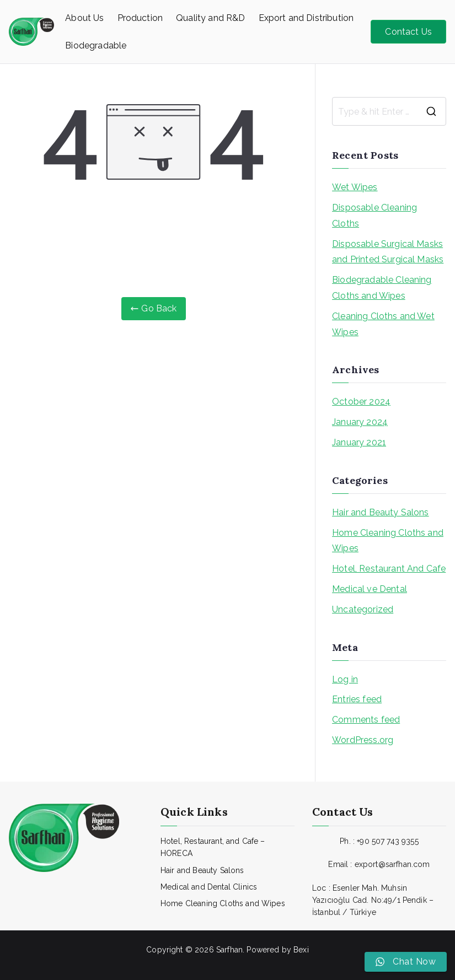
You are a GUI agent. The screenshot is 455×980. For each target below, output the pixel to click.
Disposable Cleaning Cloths (374, 216)
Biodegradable (96, 45)
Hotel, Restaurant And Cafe (389, 569)
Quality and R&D (210, 18)
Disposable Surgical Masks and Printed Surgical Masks (388, 252)
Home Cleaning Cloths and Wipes (388, 541)
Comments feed (366, 720)
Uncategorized (363, 609)
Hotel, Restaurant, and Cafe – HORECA (213, 847)
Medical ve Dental (370, 589)
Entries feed (357, 699)
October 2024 (361, 402)
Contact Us (408, 32)
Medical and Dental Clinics (209, 887)
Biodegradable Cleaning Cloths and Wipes (382, 288)
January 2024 (360, 422)
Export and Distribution (306, 18)
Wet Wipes (355, 187)
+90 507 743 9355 (388, 841)
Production (140, 18)
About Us (84, 18)
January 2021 (359, 442)
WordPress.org (363, 740)
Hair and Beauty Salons (381, 512)
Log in (345, 679)
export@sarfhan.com (392, 864)
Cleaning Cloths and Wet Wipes (383, 324)
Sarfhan (229, 950)
